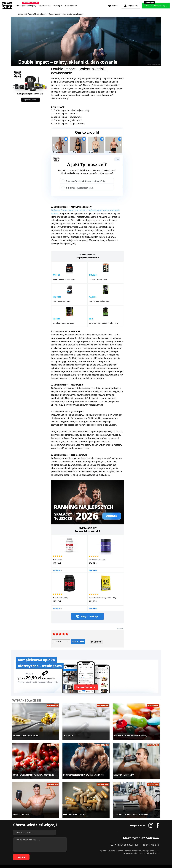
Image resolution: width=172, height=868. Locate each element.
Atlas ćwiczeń (71, 6)
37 (102, 851)
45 (121, 851)
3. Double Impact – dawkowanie (66, 117)
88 (90, 854)
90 (95, 854)
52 (138, 851)
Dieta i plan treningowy (27, 5)
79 (69, 854)
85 (83, 854)
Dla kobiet (70, 815)
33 (92, 851)
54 (143, 851)
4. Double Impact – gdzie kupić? (66, 120)
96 (109, 854)
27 (78, 851)
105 (136, 854)
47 (126, 851)
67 (40, 854)
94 (104, 854)
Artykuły (58, 6)
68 (42, 854)
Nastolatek (70, 826)
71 (49, 854)
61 (26, 854)
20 (61, 851)
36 (100, 851)
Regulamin (74, 844)
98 (114, 854)
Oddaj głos (78, 590)
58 (152, 851)
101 (123, 854)
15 (49, 851)
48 (128, 851)
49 (131, 851)
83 (78, 854)
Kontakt (85, 844)
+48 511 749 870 (150, 786)
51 (135, 851)
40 (109, 851)
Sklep (37, 815)
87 (88, 854)
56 (147, 851)
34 (95, 851)
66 (38, 854)
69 (45, 854)
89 (92, 854)
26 (76, 851)
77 (64, 854)
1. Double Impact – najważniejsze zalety (70, 110)
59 (155, 851)
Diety (37, 822)
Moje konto (71, 819)
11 (40, 851)
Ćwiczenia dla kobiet (106, 812)
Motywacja (102, 819)
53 (140, 851)
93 (102, 854)
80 (71, 854)
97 (112, 854)
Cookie (93, 844)
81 (73, 854)
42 (114, 851)
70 (47, 854)
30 (85, 851)
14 (47, 851)
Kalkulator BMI (103, 815)
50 (133, 851)
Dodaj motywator (105, 822)
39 (107, 851)
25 (73, 851)
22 (66, 851)
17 (54, 851)
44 (119, 851)
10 (38, 851)
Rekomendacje (104, 829)
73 (54, 854)
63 (30, 854)
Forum (100, 833)
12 (42, 851)
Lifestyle (70, 829)
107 (143, 854)
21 (64, 851)
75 (59, 854)
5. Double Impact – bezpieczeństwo (68, 124)
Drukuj (96, 590)
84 (81, 854)
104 (133, 854)
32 (90, 851)
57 (150, 851)
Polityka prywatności (107, 844)
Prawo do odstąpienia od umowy (75, 860)
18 (57, 851)
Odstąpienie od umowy (101, 860)
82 (76, 854)
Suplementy (39, 826)
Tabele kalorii (103, 826)
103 (129, 854)
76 (61, 854)
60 (157, 851)
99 (116, 854)
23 (69, 851)
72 (52, 854)
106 (139, 854)
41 (112, 851)
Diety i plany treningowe (44, 812)
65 (35, 854)
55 (145, 851)
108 (146, 854)
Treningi (38, 819)
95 (107, 854)
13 (45, 851)
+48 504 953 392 (124, 786)
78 (66, 854)
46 (124, 851)
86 (85, 854)
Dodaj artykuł (62, 844)
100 (119, 854)
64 (33, 854)
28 (81, 851)
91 (97, 854)
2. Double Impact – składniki (65, 114)
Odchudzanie (71, 822)
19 (59, 851)
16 (52, 851)
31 (88, 851)
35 (97, 851)
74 (57, 854)
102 (126, 854)
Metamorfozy (45, 6)
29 (83, 851)
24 (71, 851)
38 (104, 851)
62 (28, 854)
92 (100, 854)
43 (116, 851)
